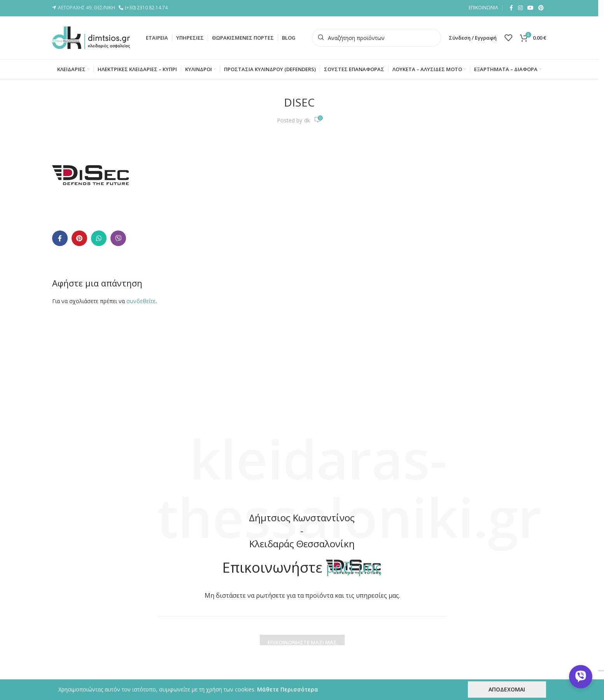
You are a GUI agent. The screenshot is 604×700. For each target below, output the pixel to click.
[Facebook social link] (511, 8)
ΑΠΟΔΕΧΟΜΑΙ (507, 689)
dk (307, 120)
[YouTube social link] (530, 8)
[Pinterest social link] (541, 8)
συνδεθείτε (141, 301)
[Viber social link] (118, 238)
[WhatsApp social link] (99, 238)
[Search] (377, 38)
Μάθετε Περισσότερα (288, 689)
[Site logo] (91, 37)
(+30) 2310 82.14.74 (147, 8)
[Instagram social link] (520, 8)
